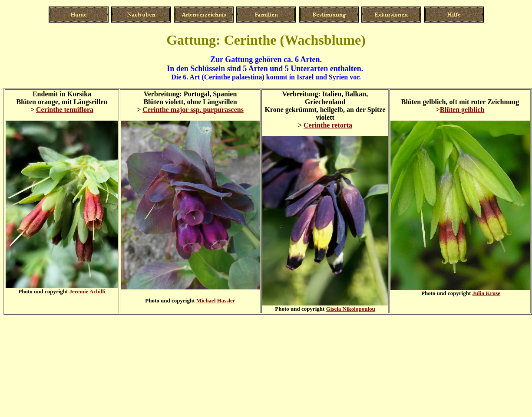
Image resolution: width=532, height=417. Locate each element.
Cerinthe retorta (328, 125)
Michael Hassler (216, 300)
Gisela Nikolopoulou (351, 309)
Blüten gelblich (462, 110)
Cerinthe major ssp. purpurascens (193, 110)
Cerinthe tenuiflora (65, 110)
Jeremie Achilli (88, 291)
